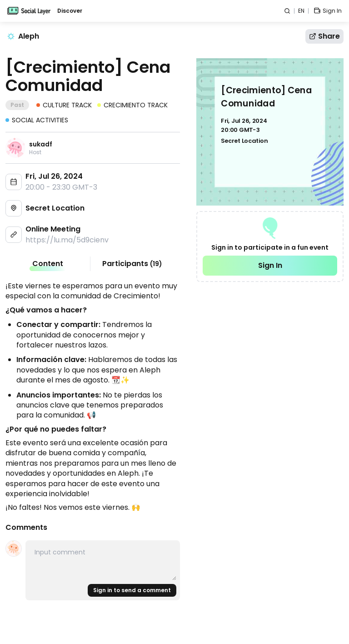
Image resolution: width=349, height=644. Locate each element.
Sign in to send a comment (132, 590)
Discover (70, 11)
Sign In (270, 265)
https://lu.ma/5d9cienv (67, 240)
